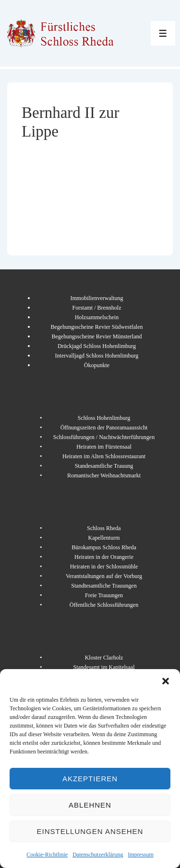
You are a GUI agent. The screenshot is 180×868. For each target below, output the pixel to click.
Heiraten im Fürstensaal (104, 447)
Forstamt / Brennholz (97, 308)
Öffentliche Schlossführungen (104, 605)
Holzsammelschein (97, 317)
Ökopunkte (97, 365)
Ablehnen (90, 805)
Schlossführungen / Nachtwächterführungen (104, 437)
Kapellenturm (104, 538)
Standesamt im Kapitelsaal (104, 667)
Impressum (140, 855)
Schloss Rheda (104, 528)
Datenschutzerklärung (98, 855)
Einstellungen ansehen (90, 831)
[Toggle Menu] (163, 33)
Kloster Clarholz (104, 658)
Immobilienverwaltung (97, 298)
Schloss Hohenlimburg (104, 418)
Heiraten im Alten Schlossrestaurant (104, 456)
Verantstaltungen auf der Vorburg (104, 576)
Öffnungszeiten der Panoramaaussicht (104, 428)
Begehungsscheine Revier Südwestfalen (97, 327)
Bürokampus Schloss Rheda (104, 547)
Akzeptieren (90, 779)
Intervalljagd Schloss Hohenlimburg (97, 356)
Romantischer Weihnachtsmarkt (104, 475)
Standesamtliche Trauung (104, 466)
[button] (166, 681)
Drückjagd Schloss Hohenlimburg (97, 346)
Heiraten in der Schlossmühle (104, 567)
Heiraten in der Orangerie (104, 557)
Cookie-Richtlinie (47, 855)
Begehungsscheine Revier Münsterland (97, 336)
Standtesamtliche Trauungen (104, 586)
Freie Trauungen (104, 595)
